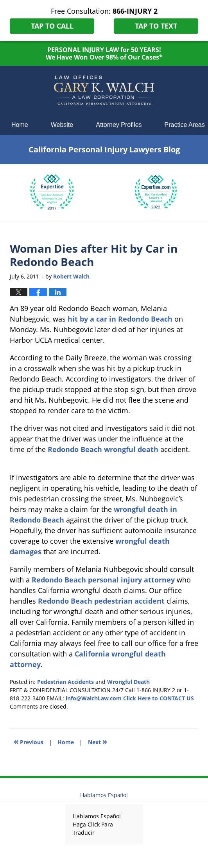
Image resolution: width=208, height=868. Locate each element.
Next (98, 741)
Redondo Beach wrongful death (103, 449)
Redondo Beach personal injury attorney (103, 580)
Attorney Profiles (119, 125)
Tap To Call (52, 26)
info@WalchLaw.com (94, 698)
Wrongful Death (128, 682)
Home (20, 125)
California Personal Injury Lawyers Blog (104, 90)
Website (62, 125)
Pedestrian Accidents (65, 682)
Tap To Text (156, 26)
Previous (29, 741)
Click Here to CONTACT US (159, 698)
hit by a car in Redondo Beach (120, 319)
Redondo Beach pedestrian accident (101, 601)
